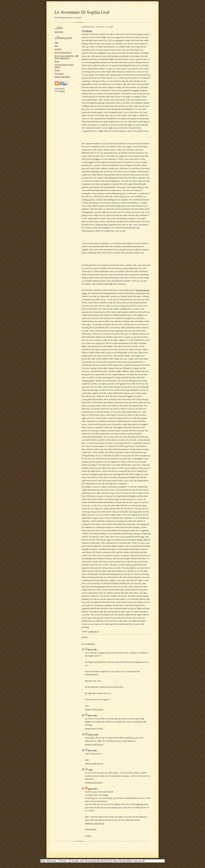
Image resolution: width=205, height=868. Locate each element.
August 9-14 (93, 631)
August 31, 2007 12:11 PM (94, 763)
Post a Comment (91, 829)
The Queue (59, 74)
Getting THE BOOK (62, 77)
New (56, 46)
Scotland (58, 49)
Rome (57, 61)
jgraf (90, 789)
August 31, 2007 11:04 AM (94, 728)
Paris (56, 43)
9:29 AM (84, 637)
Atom (62, 91)
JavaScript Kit (102, 867)
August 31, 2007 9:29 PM (94, 782)
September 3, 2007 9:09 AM (94, 823)
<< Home (88, 836)
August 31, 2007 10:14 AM (94, 709)
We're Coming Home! (63, 52)
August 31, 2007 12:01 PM (94, 744)
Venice (57, 70)
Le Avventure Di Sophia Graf (82, 12)
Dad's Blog (59, 32)
